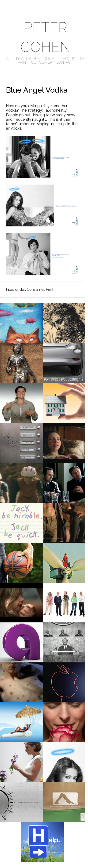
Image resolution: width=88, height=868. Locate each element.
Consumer (35, 289)
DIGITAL (50, 59)
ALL (10, 59)
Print (50, 289)
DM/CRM (68, 59)
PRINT (23, 62)
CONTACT (64, 62)
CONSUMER (42, 62)
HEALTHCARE (28, 59)
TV (82, 59)
